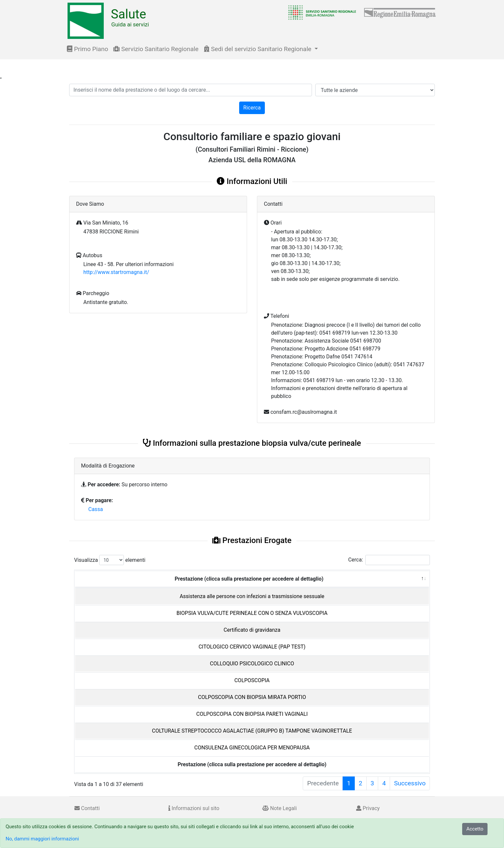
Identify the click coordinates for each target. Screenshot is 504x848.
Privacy (368, 808)
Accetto (475, 829)
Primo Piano (87, 49)
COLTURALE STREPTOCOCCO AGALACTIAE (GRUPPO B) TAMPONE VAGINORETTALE (252, 731)
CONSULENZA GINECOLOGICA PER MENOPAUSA (252, 748)
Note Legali (280, 808)
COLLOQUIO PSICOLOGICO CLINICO (252, 664)
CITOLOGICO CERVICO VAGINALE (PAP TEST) (252, 647)
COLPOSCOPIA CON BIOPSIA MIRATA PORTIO (252, 697)
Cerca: (389, 560)
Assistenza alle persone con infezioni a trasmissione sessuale (252, 596)
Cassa (96, 509)
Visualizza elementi (110, 560)
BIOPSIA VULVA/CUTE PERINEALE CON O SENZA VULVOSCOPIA (252, 613)
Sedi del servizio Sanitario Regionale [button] (258, 49)
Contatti (87, 808)
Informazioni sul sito (194, 808)
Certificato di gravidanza (252, 630)
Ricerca (252, 108)
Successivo (410, 783)
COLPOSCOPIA (252, 680)
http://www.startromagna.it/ (116, 272)
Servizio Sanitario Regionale (156, 49)
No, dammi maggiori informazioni (42, 839)
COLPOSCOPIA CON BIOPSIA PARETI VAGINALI (252, 714)
